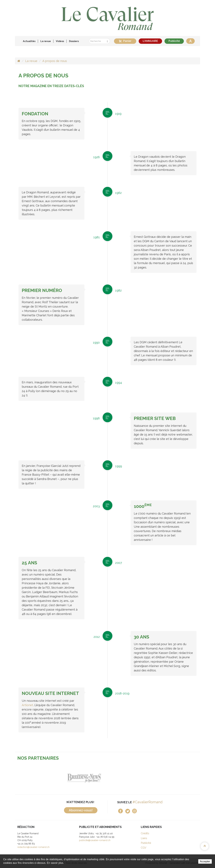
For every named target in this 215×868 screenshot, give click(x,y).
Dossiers (74, 41)
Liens (144, 838)
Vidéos (60, 41)
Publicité (174, 41)
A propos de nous (55, 61)
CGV (144, 848)
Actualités (29, 41)
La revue (31, 61)
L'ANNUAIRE (150, 41)
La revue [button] (46, 41)
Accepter (205, 861)
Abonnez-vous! (81, 810)
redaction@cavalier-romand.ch (33, 847)
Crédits (145, 833)
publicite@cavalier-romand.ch (95, 840)
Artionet (27, 705)
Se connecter (190, 41)
